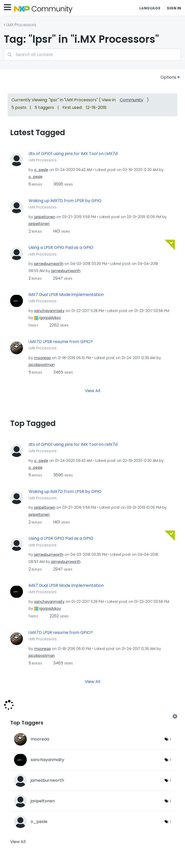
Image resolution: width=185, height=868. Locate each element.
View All (93, 390)
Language (150, 8)
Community (131, 100)
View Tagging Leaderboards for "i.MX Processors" (93, 716)
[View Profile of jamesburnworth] (49, 264)
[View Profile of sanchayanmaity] (49, 311)
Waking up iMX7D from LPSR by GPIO (65, 201)
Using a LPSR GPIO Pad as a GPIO (61, 248)
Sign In (174, 8)
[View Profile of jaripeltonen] (45, 217)
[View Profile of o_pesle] (41, 170)
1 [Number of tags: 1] (170, 739)
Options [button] (168, 77)
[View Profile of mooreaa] (42, 358)
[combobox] (93, 55)
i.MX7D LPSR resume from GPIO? (61, 342)
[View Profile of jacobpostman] (42, 365)
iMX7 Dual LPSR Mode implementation (66, 295)
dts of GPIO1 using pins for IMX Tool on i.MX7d (73, 154)
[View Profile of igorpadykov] (50, 318)
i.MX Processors (21, 25)
